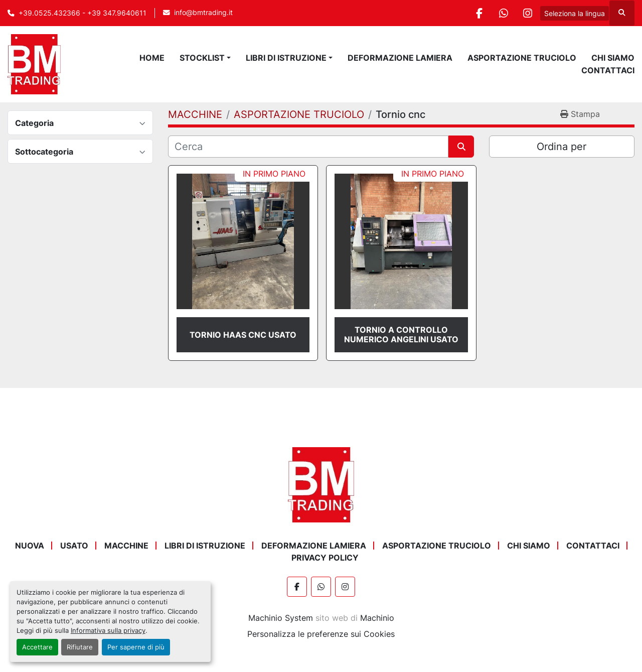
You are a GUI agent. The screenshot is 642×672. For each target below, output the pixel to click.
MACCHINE (126, 546)
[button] (289, 58)
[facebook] (476, 13)
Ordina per (561, 147)
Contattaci (608, 70)
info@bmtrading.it (203, 13)
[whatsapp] (502, 13)
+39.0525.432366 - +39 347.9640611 (83, 13)
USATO (74, 546)
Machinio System (281, 618)
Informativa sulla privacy (108, 631)
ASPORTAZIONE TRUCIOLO (522, 58)
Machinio (377, 618)
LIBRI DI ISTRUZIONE (286, 58)
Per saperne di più (136, 647)
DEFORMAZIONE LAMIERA (400, 58)
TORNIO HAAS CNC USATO (243, 335)
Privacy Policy (325, 558)
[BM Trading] (321, 484)
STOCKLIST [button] (202, 58)
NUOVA (30, 546)
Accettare (37, 647)
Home (152, 58)
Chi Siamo (613, 58)
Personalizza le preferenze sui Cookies (321, 634)
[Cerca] (308, 147)
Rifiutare (80, 647)
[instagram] (527, 13)
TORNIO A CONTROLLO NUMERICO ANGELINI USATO (401, 334)
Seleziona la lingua (575, 13)
